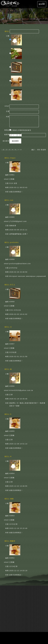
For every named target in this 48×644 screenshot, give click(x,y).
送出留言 (15, 140)
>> (21, 149)
